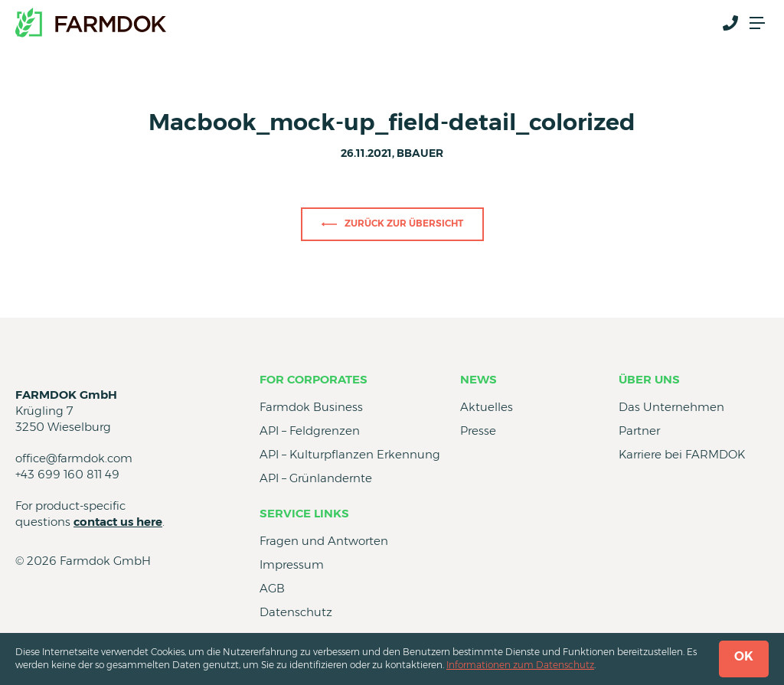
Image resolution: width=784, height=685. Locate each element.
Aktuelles (487, 407)
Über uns (649, 379)
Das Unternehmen (671, 407)
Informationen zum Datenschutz (520, 665)
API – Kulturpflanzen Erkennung (350, 454)
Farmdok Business (311, 407)
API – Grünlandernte (316, 478)
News (479, 379)
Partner (639, 431)
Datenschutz (296, 612)
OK (744, 656)
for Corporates (314, 379)
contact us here (118, 522)
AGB (272, 588)
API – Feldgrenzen (310, 431)
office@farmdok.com (74, 458)
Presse (478, 431)
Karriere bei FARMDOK (682, 454)
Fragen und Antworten (324, 541)
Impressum (292, 564)
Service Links (304, 513)
